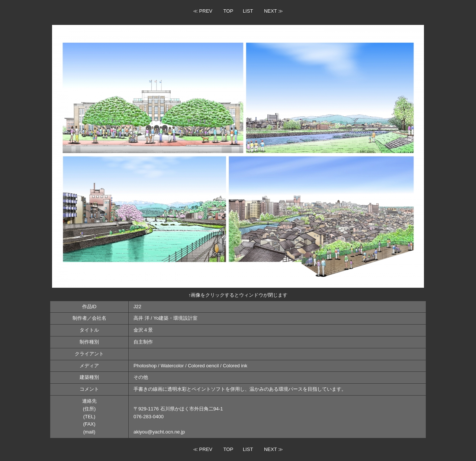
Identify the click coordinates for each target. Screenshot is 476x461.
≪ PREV (203, 11)
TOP (228, 11)
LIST (248, 11)
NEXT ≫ (274, 11)
